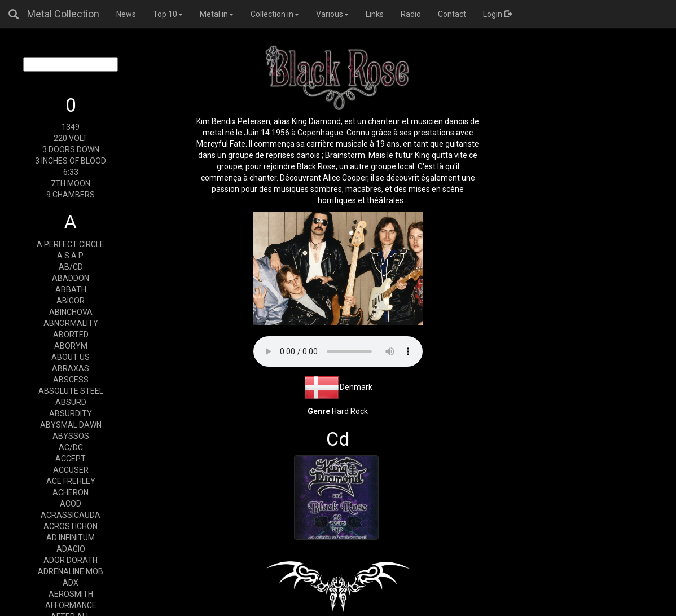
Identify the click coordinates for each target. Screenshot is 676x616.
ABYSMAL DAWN (71, 425)
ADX (71, 583)
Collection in (275, 14)
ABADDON (71, 278)
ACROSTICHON (71, 526)
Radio (411, 14)
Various (332, 14)
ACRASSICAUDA (71, 515)
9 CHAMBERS (71, 195)
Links (375, 14)
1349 (71, 127)
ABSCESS (71, 380)
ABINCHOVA (71, 312)
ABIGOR (71, 301)
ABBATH (71, 289)
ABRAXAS (71, 368)
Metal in (217, 14)
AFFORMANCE (71, 605)
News (126, 14)
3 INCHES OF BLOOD (71, 161)
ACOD (71, 504)
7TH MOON (71, 183)
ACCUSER (71, 470)
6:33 (71, 172)
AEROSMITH (71, 594)
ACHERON (71, 492)
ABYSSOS (71, 436)
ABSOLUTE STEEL (71, 391)
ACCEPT (71, 459)
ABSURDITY (71, 413)
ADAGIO (71, 549)
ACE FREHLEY (71, 481)
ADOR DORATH (71, 560)
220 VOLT (71, 138)
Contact (452, 14)
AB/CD (71, 267)
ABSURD (71, 402)
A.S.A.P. (71, 256)
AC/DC (71, 447)
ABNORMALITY (71, 323)
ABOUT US (71, 357)
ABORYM (71, 346)
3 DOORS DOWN (71, 149)
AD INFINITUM (71, 538)
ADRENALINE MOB (71, 571)
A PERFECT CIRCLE (71, 244)
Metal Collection (63, 14)
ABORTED (71, 335)
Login (497, 14)
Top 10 (168, 14)
